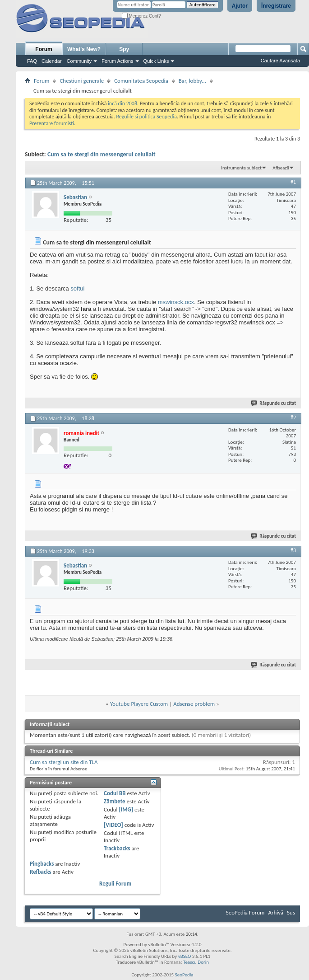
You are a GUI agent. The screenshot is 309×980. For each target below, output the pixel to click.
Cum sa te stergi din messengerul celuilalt (101, 154)
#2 (293, 417)
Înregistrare (276, 6)
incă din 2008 (122, 103)
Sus (291, 912)
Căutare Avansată (280, 61)
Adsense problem (194, 704)
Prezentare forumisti (52, 123)
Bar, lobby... (192, 81)
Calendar (52, 61)
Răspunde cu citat (274, 403)
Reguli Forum (115, 884)
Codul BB (115, 793)
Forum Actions (117, 61)
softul (77, 288)
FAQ (32, 61)
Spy (124, 49)
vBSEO (185, 956)
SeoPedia (184, 975)
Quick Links (156, 61)
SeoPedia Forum (245, 912)
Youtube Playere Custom (139, 704)
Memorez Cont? (141, 16)
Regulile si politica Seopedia (146, 117)
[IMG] (126, 809)
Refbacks (41, 872)
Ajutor (240, 6)
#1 (293, 182)
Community (79, 61)
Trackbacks (117, 848)
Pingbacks (42, 864)
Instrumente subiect (241, 168)
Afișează (281, 168)
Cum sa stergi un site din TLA (64, 762)
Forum (44, 49)
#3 (293, 550)
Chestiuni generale (82, 81)
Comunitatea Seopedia (141, 81)
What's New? (84, 49)
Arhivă (276, 912)
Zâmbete (114, 801)
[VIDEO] (113, 825)
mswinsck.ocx (176, 302)
